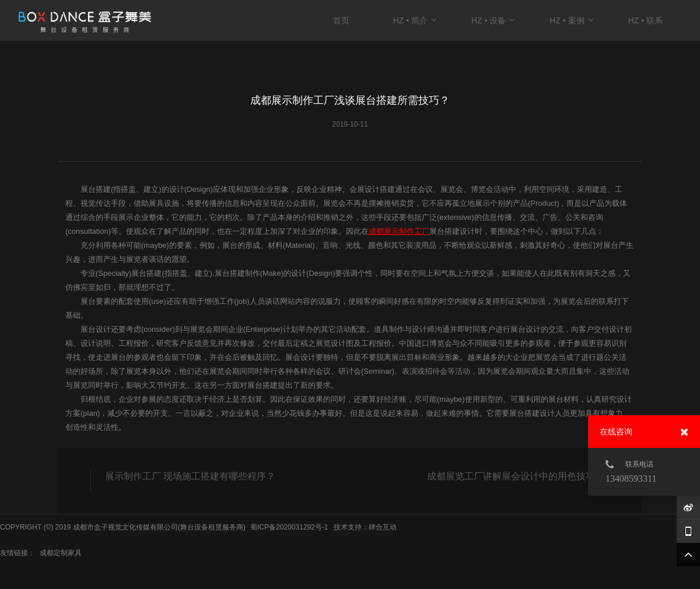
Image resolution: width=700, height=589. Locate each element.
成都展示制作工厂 (399, 231)
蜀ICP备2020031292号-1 (289, 527)
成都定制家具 (61, 553)
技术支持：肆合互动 (365, 527)
